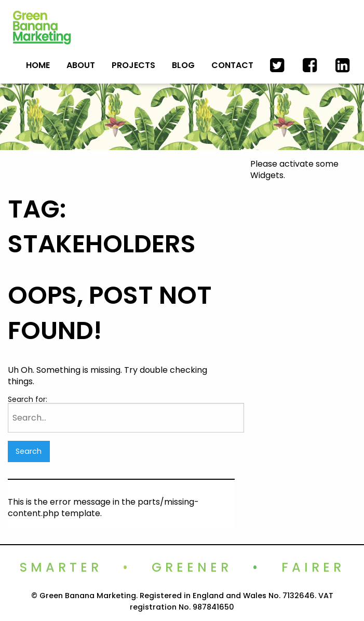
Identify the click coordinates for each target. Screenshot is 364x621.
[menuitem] (38, 65)
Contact (232, 65)
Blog (183, 65)
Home (38, 65)
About (81, 65)
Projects (133, 65)
